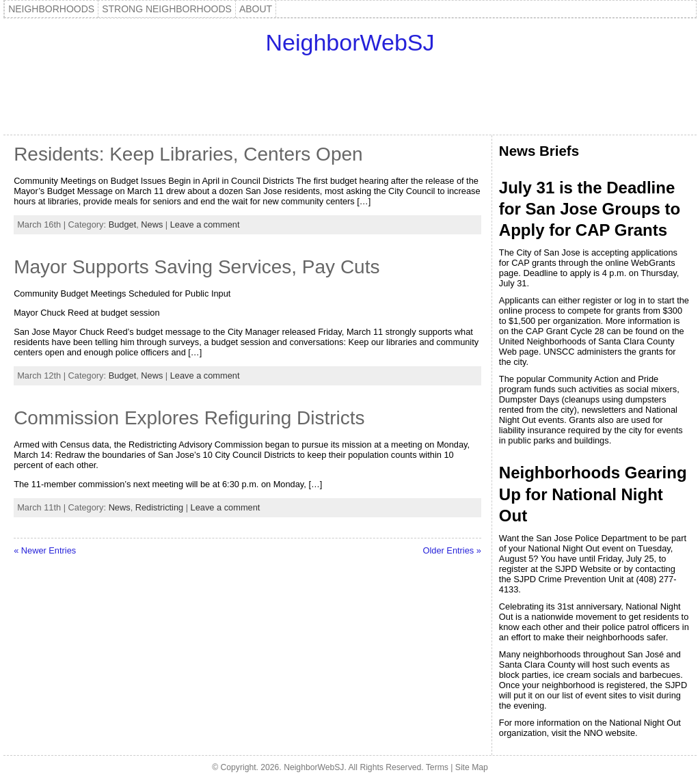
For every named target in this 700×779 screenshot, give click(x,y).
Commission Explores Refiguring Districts (189, 418)
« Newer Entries (45, 550)
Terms (437, 767)
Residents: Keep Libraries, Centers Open (188, 154)
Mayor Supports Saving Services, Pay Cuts (197, 267)
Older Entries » (452, 550)
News (152, 224)
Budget (123, 224)
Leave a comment (205, 224)
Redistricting (159, 507)
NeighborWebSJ (350, 42)
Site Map (472, 767)
